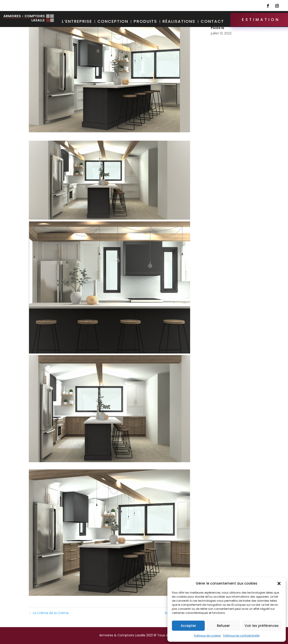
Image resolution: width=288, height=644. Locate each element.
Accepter (188, 626)
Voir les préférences (262, 626)
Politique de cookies (207, 636)
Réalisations (179, 22)
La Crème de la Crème (49, 613)
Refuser (223, 626)
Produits (145, 22)
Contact (212, 22)
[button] (279, 583)
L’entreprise (77, 22)
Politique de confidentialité (241, 636)
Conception (113, 22)
